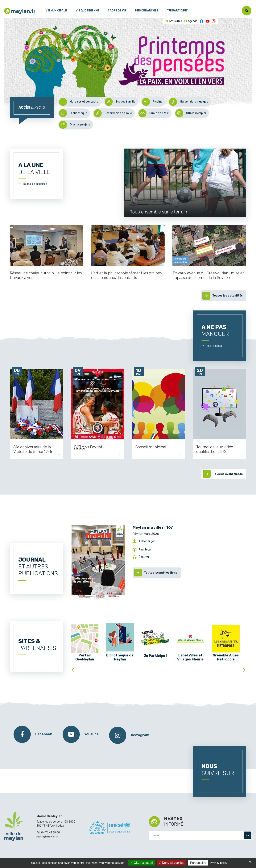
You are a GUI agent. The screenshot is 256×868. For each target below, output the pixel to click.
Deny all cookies (171, 863)
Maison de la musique (189, 102)
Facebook (201, 21)
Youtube (208, 21)
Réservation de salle (113, 113)
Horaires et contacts (78, 102)
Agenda (193, 21)
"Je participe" (178, 11)
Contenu (17, 2)
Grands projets (75, 125)
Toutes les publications (161, 573)
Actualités (175, 21)
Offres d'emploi (191, 113)
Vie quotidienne (87, 11)
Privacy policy (219, 863)
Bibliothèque (73, 113)
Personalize (198, 863)
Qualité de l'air (154, 113)
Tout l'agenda (214, 346)
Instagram (214, 21)
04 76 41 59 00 (51, 833)
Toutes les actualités (35, 184)
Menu (7, 2)
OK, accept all (141, 863)
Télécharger (147, 541)
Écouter (144, 557)
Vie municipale (56, 11)
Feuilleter (145, 550)
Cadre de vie (117, 11)
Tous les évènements (228, 474)
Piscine (152, 102)
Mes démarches (147, 11)
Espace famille (120, 102)
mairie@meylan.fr (47, 837)
